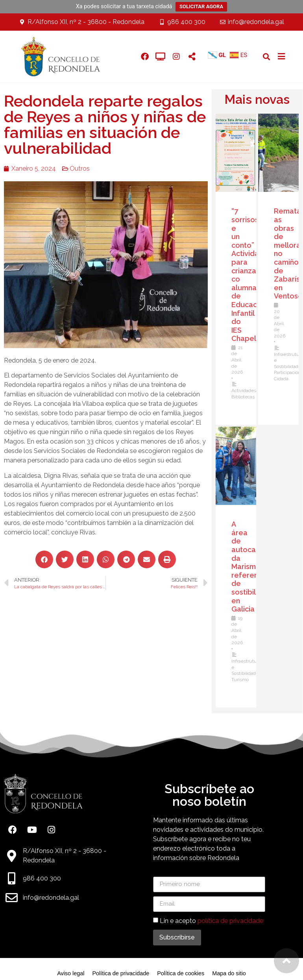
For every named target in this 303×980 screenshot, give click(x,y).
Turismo (240, 680)
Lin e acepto (212, 920)
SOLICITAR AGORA (201, 6)
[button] (267, 56)
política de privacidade (230, 920)
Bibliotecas (243, 397)
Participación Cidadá (287, 376)
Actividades (244, 391)
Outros (80, 169)
